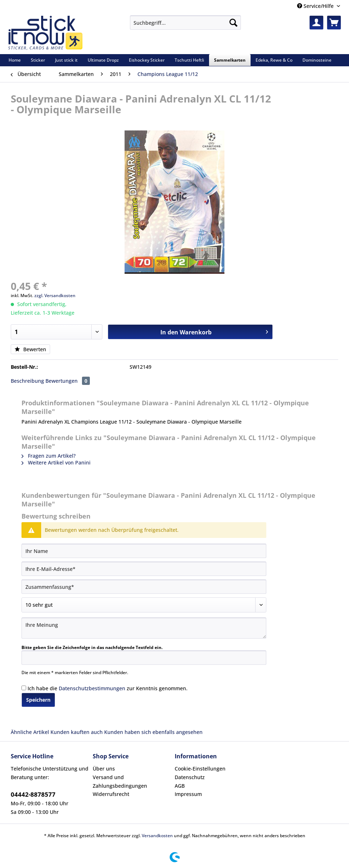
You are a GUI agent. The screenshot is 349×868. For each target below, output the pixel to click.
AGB (180, 786)
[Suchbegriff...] (185, 23)
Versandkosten (157, 836)
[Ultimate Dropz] (103, 60)
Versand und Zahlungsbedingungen (120, 781)
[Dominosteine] (317, 60)
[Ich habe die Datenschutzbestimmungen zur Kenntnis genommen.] (24, 688)
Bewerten (30, 349)
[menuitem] (185, 26)
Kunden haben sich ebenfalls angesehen (153, 732)
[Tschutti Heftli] (189, 60)
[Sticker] (38, 60)
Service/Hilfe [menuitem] (316, 6)
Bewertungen (68, 381)
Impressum (188, 794)
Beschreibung (27, 381)
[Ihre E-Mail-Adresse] (144, 569)
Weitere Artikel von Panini (56, 462)
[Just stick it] (66, 60)
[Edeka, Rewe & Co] (274, 60)
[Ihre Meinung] (144, 628)
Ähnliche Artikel (30, 732)
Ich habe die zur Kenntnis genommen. (108, 688)
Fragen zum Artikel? (49, 456)
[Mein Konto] (316, 23)
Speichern (38, 700)
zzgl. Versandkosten (55, 295)
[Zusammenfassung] (144, 587)
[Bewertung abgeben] (144, 605)
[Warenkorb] (334, 23)
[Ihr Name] (144, 551)
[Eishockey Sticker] (147, 60)
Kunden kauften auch (77, 732)
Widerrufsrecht (111, 794)
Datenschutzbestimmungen (92, 688)
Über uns (104, 769)
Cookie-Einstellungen (200, 769)
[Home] (15, 60)
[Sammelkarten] (230, 60)
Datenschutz (190, 777)
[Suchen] (233, 23)
